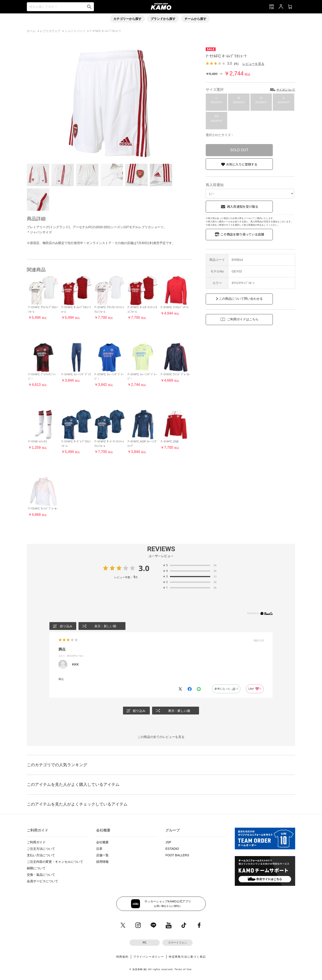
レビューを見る (253, 64)
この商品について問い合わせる (241, 299)
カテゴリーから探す (127, 19)
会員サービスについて (42, 881)
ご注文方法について (41, 849)
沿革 (99, 849)
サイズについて (286, 90)
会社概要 (102, 842)
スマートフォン (178, 943)
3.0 (144, 568)
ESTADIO (172, 849)
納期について (36, 868)
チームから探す (195, 19)
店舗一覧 (102, 855)
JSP (168, 842)
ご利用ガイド (36, 842)
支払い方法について (41, 855)
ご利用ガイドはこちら (243, 319)
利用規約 (122, 957)
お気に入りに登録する (242, 164)
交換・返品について (41, 875)
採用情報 (102, 862)
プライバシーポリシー (149, 957)
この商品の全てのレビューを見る (161, 737)
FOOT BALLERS (177, 855)
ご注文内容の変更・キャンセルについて (55, 862)
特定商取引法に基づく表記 (187, 957)
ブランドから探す (163, 19)
